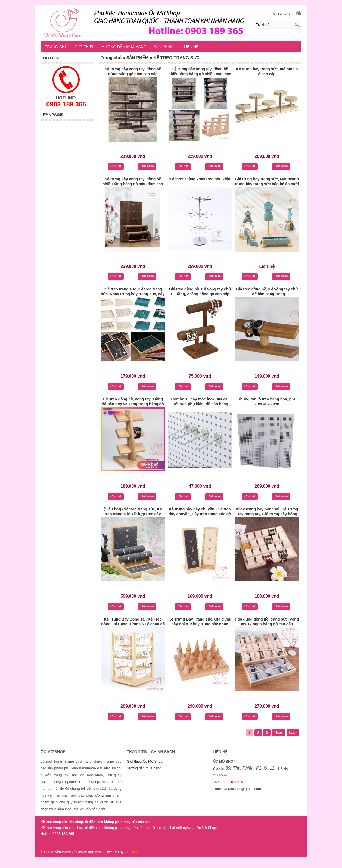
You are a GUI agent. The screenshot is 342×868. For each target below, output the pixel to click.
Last (293, 733)
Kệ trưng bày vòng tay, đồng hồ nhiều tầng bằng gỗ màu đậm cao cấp (133, 182)
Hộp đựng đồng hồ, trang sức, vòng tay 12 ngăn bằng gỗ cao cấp (267, 622)
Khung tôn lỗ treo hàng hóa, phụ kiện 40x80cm (267, 402)
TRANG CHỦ (56, 47)
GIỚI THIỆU (85, 47)
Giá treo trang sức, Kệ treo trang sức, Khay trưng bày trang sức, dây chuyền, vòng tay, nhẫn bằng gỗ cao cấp (133, 292)
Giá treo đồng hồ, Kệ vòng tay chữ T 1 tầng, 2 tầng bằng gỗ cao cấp (200, 292)
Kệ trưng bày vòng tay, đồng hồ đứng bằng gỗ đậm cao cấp (133, 71)
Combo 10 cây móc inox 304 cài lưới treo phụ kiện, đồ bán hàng (200, 402)
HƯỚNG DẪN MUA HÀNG (124, 47)
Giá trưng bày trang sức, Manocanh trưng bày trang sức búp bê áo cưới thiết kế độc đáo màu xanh (267, 182)
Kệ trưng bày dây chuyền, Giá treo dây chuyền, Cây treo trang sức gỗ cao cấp (200, 512)
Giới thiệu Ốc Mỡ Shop (145, 761)
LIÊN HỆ (191, 47)
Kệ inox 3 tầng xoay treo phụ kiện (200, 179)
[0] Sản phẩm (283, 13)
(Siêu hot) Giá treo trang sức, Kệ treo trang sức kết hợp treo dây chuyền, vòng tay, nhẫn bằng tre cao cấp (133, 512)
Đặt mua (147, 166)
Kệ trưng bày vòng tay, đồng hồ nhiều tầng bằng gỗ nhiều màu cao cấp (200, 72)
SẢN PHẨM (166, 47)
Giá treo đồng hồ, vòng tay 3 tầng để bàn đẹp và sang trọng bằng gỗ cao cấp (133, 402)
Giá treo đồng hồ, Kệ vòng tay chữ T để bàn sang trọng (267, 292)
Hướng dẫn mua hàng (144, 768)
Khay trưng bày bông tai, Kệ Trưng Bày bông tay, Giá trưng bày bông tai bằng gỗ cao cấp (267, 512)
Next (278, 733)
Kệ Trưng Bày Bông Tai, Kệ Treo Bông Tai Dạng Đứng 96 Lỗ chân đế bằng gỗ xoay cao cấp (133, 622)
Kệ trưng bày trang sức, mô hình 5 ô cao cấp (267, 71)
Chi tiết (116, 166)
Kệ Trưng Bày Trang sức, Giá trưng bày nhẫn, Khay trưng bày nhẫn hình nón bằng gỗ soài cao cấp (200, 622)
